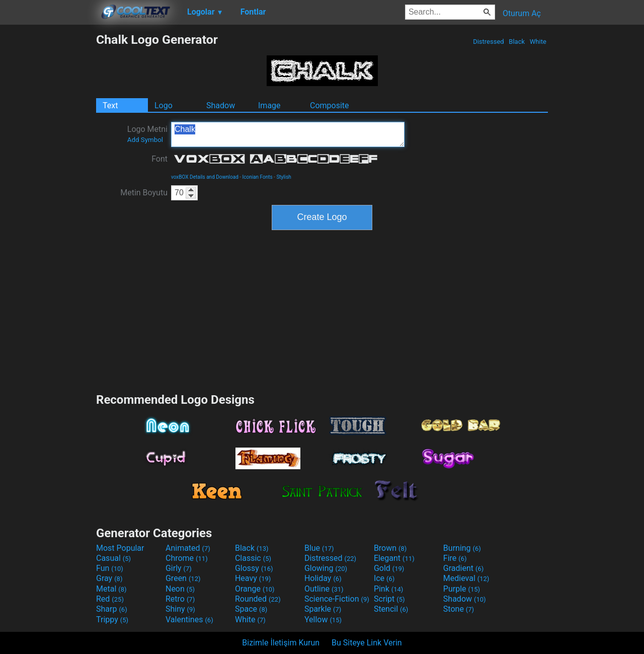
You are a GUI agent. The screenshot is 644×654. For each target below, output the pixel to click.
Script (389, 599)
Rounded (258, 599)
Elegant (394, 558)
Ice (384, 578)
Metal (111, 589)
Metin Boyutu (144, 193)
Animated (188, 548)
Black (517, 42)
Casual (113, 558)
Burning (462, 548)
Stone (459, 609)
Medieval (466, 578)
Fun (110, 568)
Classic (253, 558)
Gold (389, 568)
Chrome (187, 558)
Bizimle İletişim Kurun (281, 643)
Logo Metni (147, 134)
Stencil (391, 609)
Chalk (288, 134)
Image (269, 105)
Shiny (180, 609)
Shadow (221, 105)
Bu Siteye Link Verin (367, 643)
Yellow (323, 620)
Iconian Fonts (258, 177)
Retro (180, 599)
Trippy (112, 620)
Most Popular (120, 548)
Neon (180, 589)
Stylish (284, 177)
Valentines (189, 620)
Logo (164, 105)
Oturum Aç (522, 13)
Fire (455, 558)
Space (251, 609)
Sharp (112, 609)
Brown (390, 548)
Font (159, 159)
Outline (324, 589)
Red (110, 599)
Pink (389, 589)
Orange (255, 589)
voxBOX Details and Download (205, 177)
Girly (179, 568)
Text (110, 105)
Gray (109, 578)
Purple (462, 589)
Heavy (253, 578)
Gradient (463, 568)
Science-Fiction (337, 599)
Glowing (326, 568)
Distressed (489, 42)
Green (183, 578)
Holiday (323, 578)
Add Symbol (145, 140)
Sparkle (323, 609)
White (538, 42)
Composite (330, 105)
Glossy (254, 568)
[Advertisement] (48, 183)
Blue (319, 548)
